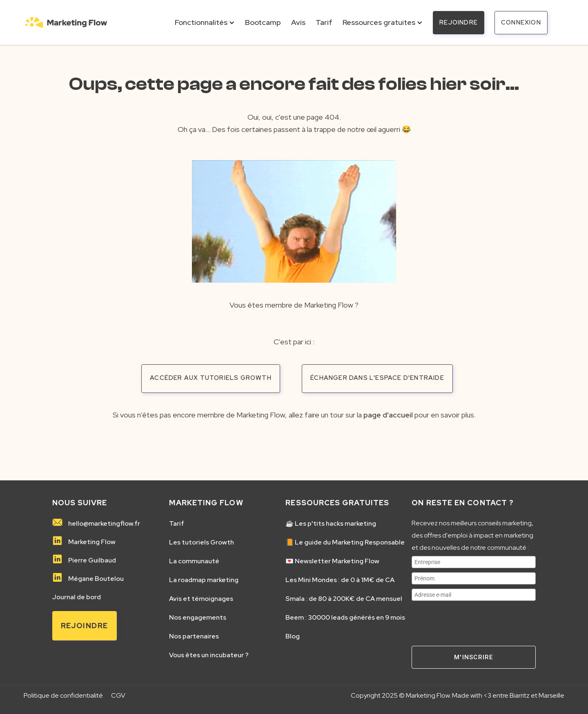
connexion (521, 22)
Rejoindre (85, 626)
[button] (205, 22)
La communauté (194, 561)
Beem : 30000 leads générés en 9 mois (345, 618)
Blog (293, 636)
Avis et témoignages (201, 599)
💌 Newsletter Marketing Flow (332, 561)
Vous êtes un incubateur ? (209, 655)
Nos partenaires (194, 636)
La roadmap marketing (204, 580)
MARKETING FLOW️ (206, 503)
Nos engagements (198, 618)
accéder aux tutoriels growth (211, 378)
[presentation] (474, 621)
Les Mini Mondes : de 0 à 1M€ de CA (340, 580)
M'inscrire (474, 657)
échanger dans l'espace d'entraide (377, 378)
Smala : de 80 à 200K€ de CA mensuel (344, 599)
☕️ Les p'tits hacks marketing (331, 524)
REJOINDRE (459, 22)
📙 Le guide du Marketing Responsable (345, 542)
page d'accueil (388, 415)
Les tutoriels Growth (202, 542)
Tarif (177, 524)
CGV (118, 695)
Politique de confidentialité (63, 695)
